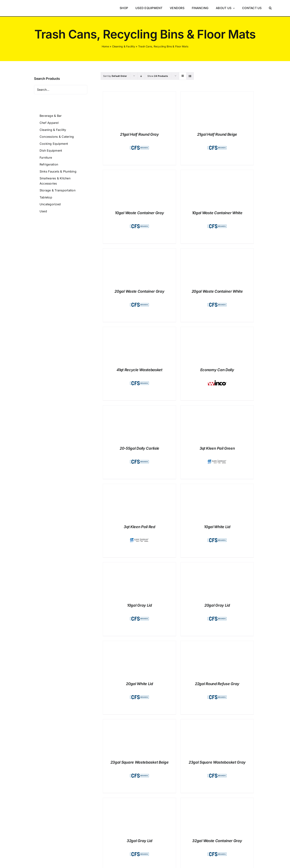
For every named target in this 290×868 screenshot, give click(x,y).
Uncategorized (50, 204)
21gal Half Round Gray (139, 134)
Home (105, 46)
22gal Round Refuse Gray (217, 684)
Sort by (115, 76)
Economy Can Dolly (217, 370)
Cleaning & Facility (124, 46)
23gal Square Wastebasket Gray (217, 762)
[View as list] (190, 76)
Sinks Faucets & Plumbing (58, 171)
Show (158, 76)
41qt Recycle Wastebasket (139, 370)
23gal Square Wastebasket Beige (140, 762)
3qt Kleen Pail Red (139, 527)
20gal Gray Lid (217, 605)
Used (43, 211)
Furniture (46, 158)
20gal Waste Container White (217, 291)
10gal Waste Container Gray (139, 213)
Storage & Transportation (58, 190)
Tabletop (46, 197)
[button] (270, 8)
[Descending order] (141, 76)
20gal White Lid (139, 684)
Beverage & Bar (51, 116)
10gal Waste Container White (217, 213)
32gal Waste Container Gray (217, 841)
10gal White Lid (217, 527)
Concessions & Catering (57, 137)
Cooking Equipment (54, 144)
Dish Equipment (51, 150)
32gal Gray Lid (139, 841)
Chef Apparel (49, 123)
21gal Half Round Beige (217, 134)
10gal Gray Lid (139, 605)
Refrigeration (49, 164)
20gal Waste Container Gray (139, 291)
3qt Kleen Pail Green (217, 448)
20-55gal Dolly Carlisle (139, 448)
